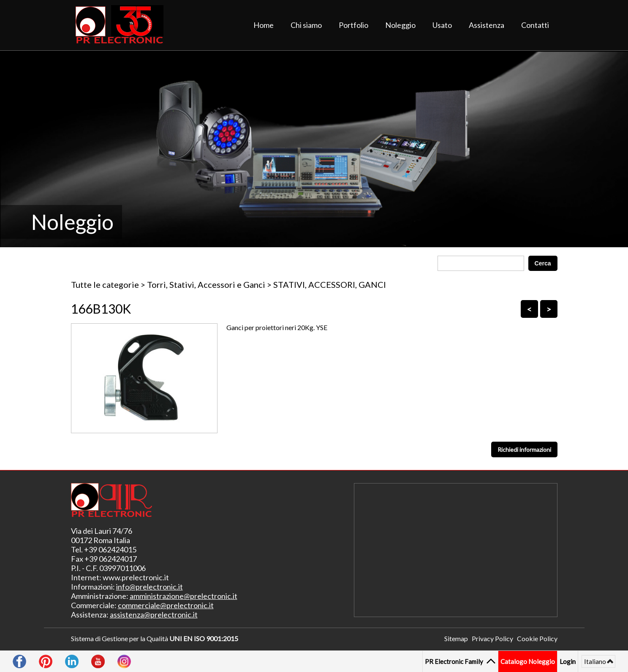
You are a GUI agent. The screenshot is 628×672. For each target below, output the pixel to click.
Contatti (535, 25)
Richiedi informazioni (524, 449)
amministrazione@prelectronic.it (184, 596)
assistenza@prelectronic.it (154, 615)
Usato (442, 25)
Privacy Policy (492, 638)
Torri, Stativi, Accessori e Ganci (206, 284)
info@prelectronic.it (150, 587)
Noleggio (400, 25)
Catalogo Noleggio (528, 661)
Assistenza (487, 25)
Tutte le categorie (105, 284)
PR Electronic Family (455, 661)
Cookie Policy (537, 638)
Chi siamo (306, 25)
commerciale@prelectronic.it (166, 605)
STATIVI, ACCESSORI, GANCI (330, 284)
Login (568, 661)
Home (264, 25)
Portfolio (353, 25)
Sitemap (456, 638)
